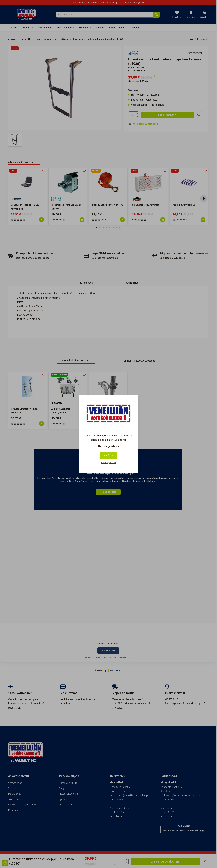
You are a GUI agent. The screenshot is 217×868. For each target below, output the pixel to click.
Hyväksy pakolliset (109, 463)
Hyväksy (108, 455)
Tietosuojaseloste (108, 446)
